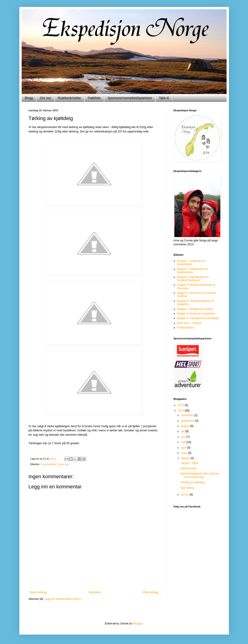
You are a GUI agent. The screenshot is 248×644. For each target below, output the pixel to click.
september (188, 421)
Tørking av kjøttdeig (192, 482)
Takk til (164, 98)
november (188, 415)
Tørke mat (63, 464)
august (185, 426)
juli (183, 431)
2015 (181, 405)
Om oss (45, 98)
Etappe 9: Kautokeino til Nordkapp (198, 318)
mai (184, 442)
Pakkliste (94, 98)
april (184, 448)
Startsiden (94, 592)
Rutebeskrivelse (70, 98)
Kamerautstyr (188, 468)
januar (185, 495)
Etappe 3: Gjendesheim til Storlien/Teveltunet (193, 279)
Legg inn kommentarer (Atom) (63, 599)
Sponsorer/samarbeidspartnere (130, 98)
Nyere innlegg (38, 592)
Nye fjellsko (187, 488)
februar (186, 458)
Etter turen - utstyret (189, 323)
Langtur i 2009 (189, 463)
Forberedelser (48, 464)
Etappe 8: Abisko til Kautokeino (196, 314)
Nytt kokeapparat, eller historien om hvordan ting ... (200, 475)
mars (184, 453)
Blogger (138, 624)
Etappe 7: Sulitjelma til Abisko (195, 309)
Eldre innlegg (150, 592)
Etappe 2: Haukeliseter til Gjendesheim (192, 271)
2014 (181, 411)
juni (184, 437)
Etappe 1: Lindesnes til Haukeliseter (191, 263)
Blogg (29, 98)
